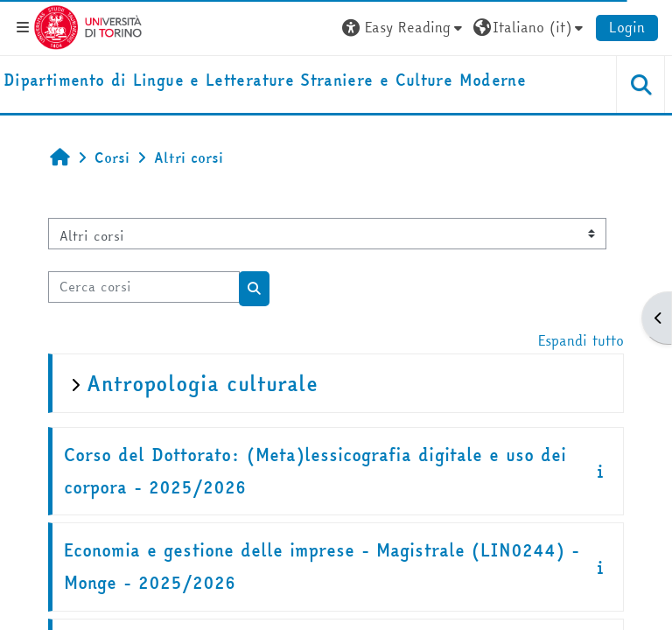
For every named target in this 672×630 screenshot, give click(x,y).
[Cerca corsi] (144, 287)
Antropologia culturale (202, 384)
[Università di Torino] (88, 25)
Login (627, 27)
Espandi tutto (581, 340)
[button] (404, 27)
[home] (265, 81)
